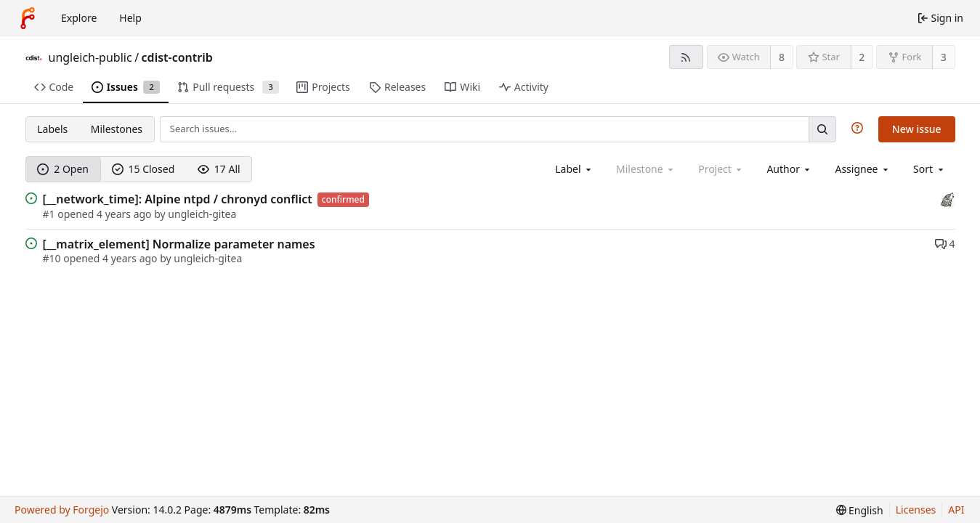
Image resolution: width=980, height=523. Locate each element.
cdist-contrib (177, 57)
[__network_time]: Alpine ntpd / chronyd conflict (178, 199)
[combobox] (574, 169)
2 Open (63, 169)
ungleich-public (90, 57)
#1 (50, 214)
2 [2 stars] (862, 57)
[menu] (930, 169)
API (956, 510)
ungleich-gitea (202, 214)
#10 (53, 258)
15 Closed (143, 169)
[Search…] (822, 129)
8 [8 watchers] (782, 57)
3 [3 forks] (944, 57)
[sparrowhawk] (948, 199)
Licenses (916, 510)
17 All (219, 169)
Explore (79, 18)
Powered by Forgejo (62, 510)
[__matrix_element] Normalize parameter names (179, 244)
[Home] (28, 18)
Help (130, 18)
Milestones (117, 129)
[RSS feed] (686, 57)
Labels (52, 129)
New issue (917, 129)
